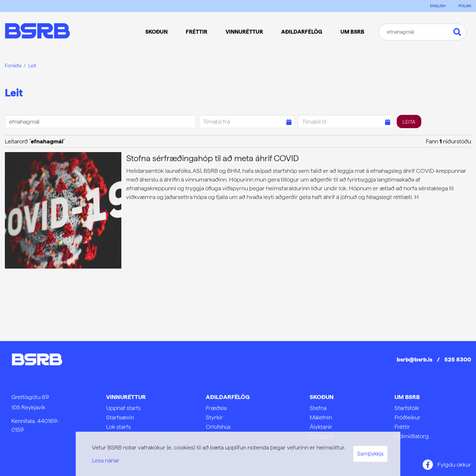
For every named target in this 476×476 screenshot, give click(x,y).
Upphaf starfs (123, 408)
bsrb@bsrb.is (415, 359)
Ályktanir (321, 427)
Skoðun (322, 397)
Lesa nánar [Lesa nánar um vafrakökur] (106, 460)
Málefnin (321, 417)
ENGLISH (438, 6)
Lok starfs (118, 427)
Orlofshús (218, 427)
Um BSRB (407, 397)
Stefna (318, 408)
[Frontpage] (37, 32)
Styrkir (214, 417)
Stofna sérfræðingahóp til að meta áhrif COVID (212, 158)
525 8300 (458, 359)
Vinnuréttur (126, 397)
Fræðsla (216, 408)
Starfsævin (120, 417)
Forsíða (13, 66)
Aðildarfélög (228, 397)
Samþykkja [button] (370, 454)
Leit (32, 66)
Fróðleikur (407, 417)
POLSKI (465, 6)
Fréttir (402, 427)
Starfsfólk (407, 408)
